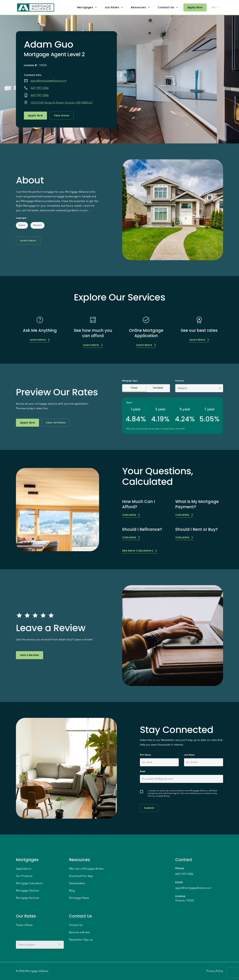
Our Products (24, 876)
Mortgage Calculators (29, 883)
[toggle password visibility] (60, 945)
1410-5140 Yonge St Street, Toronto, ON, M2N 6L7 (62, 103)
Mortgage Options (27, 891)
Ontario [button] (182, 388)
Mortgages (87, 7)
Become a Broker (80, 932)
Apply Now (195, 7)
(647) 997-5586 (40, 88)
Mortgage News (79, 898)
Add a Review (30, 655)
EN (215, 7)
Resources (140, 7)
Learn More (28, 241)
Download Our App (81, 876)
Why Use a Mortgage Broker (86, 869)
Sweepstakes (77, 883)
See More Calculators (140, 551)
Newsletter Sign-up (81, 940)
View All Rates (56, 423)
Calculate (131, 515)
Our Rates (114, 7)
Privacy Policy (215, 971)
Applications (24, 869)
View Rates (62, 116)
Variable (158, 388)
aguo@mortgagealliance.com (49, 81)
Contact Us (168, 7)
